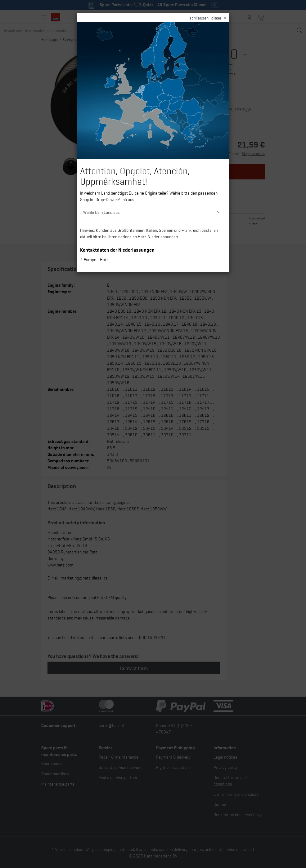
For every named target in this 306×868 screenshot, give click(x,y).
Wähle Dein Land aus (101, 212)
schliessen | (205, 18)
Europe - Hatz (96, 259)
